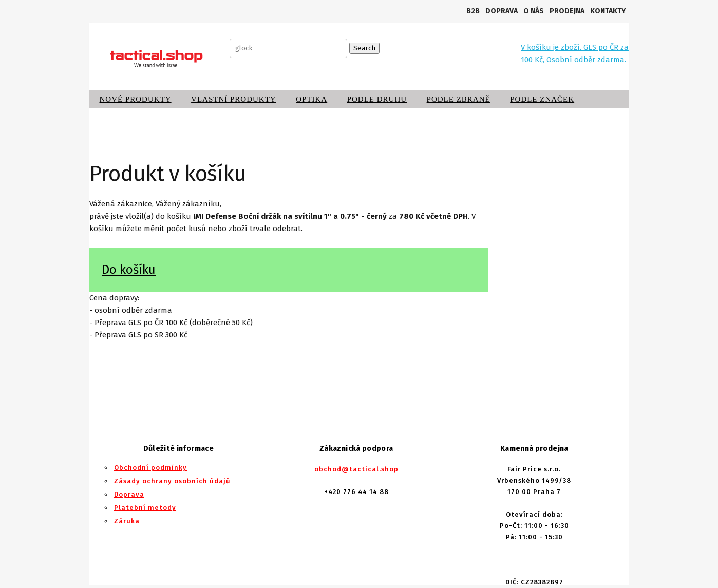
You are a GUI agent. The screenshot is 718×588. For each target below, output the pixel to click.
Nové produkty (136, 99)
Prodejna (567, 11)
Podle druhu (377, 99)
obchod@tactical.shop (356, 469)
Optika (311, 99)
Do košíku (129, 270)
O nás (534, 11)
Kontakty (608, 11)
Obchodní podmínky (150, 468)
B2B (473, 11)
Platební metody (145, 508)
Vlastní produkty (234, 99)
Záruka (127, 521)
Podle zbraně (459, 99)
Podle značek (542, 99)
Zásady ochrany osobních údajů (172, 481)
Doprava (502, 11)
